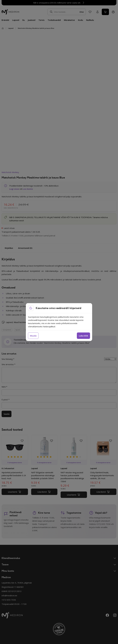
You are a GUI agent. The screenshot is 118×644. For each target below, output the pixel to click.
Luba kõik (83, 336)
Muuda (33, 336)
